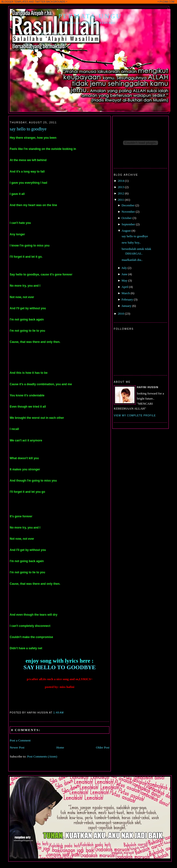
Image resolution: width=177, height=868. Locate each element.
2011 (121, 200)
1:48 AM (58, 713)
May (124, 280)
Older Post (103, 747)
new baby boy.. (131, 242)
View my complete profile (135, 416)
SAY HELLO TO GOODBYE (59, 667)
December (128, 205)
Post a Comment (20, 740)
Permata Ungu (90, 16)
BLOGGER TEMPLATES (15, 2)
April (125, 287)
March (126, 293)
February (127, 299)
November (128, 212)
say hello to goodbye (28, 129)
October (127, 218)
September (128, 224)
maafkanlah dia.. (132, 260)
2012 (121, 193)
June (124, 274)
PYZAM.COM (167, 2)
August (126, 231)
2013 (121, 187)
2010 (121, 314)
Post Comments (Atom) (42, 756)
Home (60, 747)
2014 (121, 181)
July (124, 268)
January (126, 306)
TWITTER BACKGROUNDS (50, 2)
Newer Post (17, 747)
